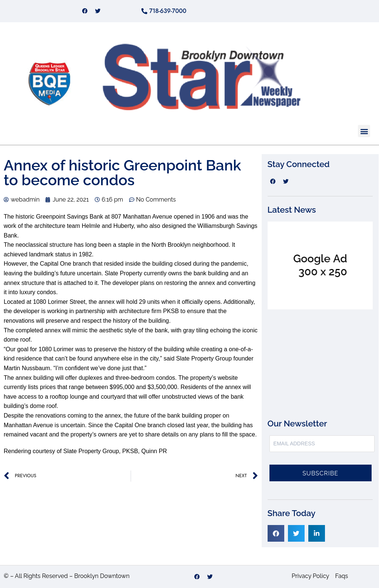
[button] (364, 131)
